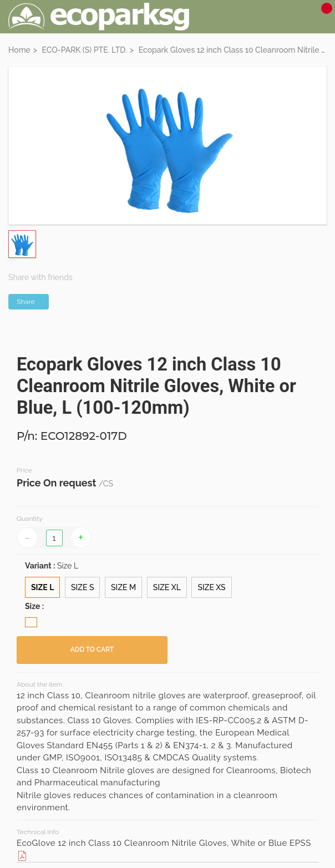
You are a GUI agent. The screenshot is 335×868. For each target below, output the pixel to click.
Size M (123, 587)
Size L (42, 587)
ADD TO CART (92, 649)
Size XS (211, 587)
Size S (83, 587)
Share (26, 302)
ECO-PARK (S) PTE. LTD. (85, 50)
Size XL (167, 587)
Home (19, 50)
